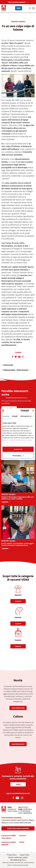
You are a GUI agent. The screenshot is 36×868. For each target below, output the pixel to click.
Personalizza (18, 456)
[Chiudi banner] (33, 411)
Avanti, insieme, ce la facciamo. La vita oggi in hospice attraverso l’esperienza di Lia (18, 544)
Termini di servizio (18, 865)
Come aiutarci (6, 838)
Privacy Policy (12, 855)
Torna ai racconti (8, 365)
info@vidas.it (28, 809)
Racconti (23, 836)
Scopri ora (18, 601)
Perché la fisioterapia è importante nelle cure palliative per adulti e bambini (18, 498)
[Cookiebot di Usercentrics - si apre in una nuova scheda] (21, 411)
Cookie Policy (24, 855)
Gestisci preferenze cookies (18, 857)
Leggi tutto (5, 502)
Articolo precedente (9, 370)
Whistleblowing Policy (18, 860)
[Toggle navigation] (33, 8)
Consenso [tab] (6, 416)
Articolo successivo (23, 370)
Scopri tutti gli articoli (18, 708)
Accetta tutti (18, 449)
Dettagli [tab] (15, 416)
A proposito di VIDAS (9, 836)
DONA (19, 8)
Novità (22, 842)
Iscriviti (18, 784)
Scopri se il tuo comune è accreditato (18, 828)
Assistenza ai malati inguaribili (9, 843)
